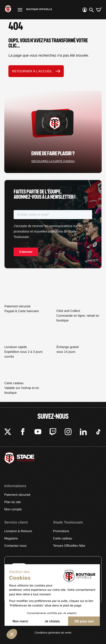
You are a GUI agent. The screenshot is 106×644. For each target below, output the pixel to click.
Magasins (11, 538)
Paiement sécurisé (17, 495)
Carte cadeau (63, 538)
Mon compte (13, 509)
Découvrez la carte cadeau (53, 161)
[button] (12, 634)
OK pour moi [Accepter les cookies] (84, 621)
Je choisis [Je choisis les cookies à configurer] (52, 621)
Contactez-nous (15, 546)
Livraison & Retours (18, 531)
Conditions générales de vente (53, 633)
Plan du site (13, 502)
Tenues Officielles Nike (69, 546)
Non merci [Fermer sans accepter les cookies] (20, 621)
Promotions (61, 531)
